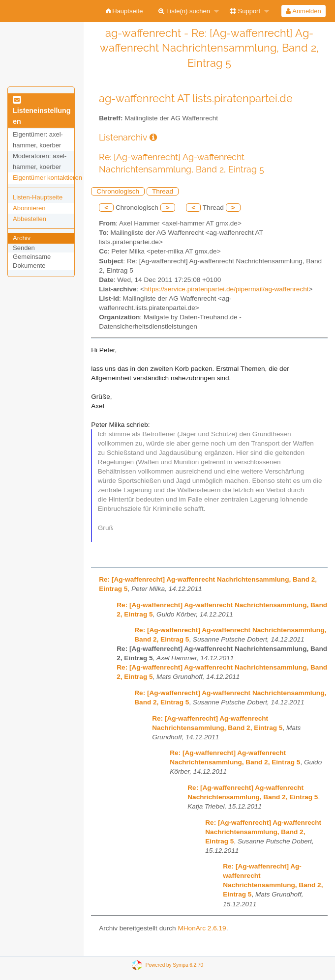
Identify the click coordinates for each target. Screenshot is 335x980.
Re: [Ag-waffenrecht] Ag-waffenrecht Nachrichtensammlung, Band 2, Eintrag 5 (263, 832)
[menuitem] (125, 11)
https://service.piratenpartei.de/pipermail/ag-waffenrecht (226, 289)
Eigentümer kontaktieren (47, 178)
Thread (163, 191)
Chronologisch (118, 191)
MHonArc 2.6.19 (202, 928)
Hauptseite (125, 11)
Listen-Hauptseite (38, 197)
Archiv (22, 238)
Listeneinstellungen (42, 111)
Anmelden (303, 11)
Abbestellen (30, 219)
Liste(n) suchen (184, 11)
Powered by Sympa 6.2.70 (174, 965)
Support (245, 11)
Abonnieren (29, 208)
